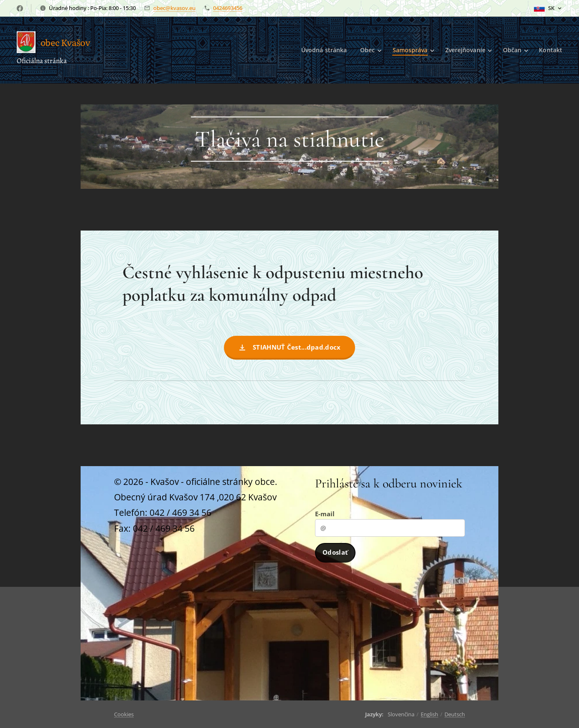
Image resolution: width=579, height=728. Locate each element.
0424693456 (228, 8)
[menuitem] (323, 50)
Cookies (124, 714)
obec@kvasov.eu (174, 8)
